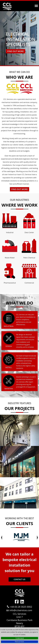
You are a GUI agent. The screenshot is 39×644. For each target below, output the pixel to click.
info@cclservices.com (21, 610)
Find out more (19, 642)
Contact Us (19, 579)
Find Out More (19, 189)
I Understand (20, 638)
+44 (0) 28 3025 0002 (21, 607)
